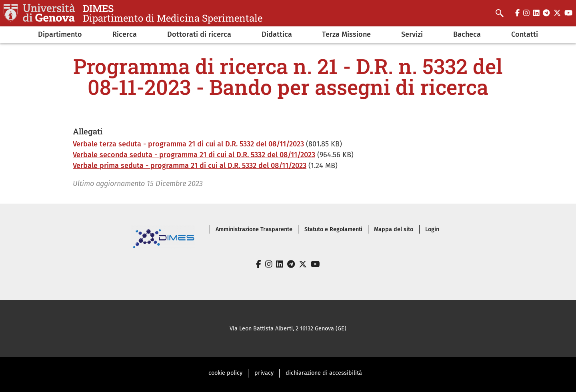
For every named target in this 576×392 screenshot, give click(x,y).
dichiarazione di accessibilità (324, 373)
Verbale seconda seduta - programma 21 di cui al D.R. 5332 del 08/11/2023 (194, 155)
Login (432, 229)
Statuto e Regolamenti (333, 229)
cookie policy (225, 373)
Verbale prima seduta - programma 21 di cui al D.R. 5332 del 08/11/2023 (190, 166)
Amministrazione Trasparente (254, 229)
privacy (264, 373)
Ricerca (125, 34)
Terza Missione (346, 34)
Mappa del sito (394, 229)
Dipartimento (60, 34)
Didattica (277, 34)
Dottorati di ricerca (199, 34)
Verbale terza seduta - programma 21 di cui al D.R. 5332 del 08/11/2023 (188, 144)
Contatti (525, 34)
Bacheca (467, 34)
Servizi (412, 34)
